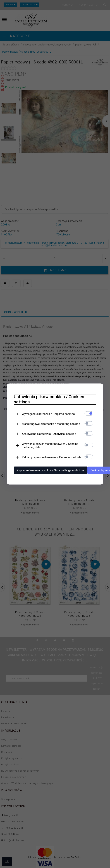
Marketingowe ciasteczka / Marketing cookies (51, 424)
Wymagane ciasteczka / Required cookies (48, 414)
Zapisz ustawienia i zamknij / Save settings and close (51, 470)
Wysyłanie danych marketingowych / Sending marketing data (50, 446)
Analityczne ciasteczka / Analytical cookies (49, 434)
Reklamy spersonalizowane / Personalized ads (52, 457)
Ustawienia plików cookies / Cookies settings (49, 399)
